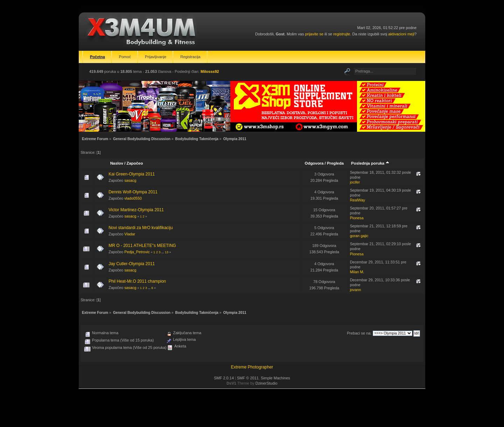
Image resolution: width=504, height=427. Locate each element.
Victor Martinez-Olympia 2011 (136, 210)
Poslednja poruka (370, 163)
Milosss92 (210, 71)
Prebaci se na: (359, 333)
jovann (356, 290)
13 (167, 252)
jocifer (355, 182)
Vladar (130, 234)
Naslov (117, 163)
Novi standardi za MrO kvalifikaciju (141, 228)
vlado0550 (133, 198)
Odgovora (314, 163)
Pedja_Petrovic (137, 252)
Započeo (135, 163)
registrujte (342, 34)
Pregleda (335, 163)
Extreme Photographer (252, 367)
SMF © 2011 (248, 378)
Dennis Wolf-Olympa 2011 (133, 192)
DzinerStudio (267, 383)
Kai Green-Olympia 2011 (132, 174)
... (163, 252)
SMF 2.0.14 (224, 378)
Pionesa (357, 218)
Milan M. (357, 272)
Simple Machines (275, 378)
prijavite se (314, 34)
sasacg (130, 180)
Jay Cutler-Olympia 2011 (132, 264)
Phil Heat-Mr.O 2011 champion (137, 281)
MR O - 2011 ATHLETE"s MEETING (142, 246)
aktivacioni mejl (401, 34)
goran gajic (359, 236)
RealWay (358, 200)
